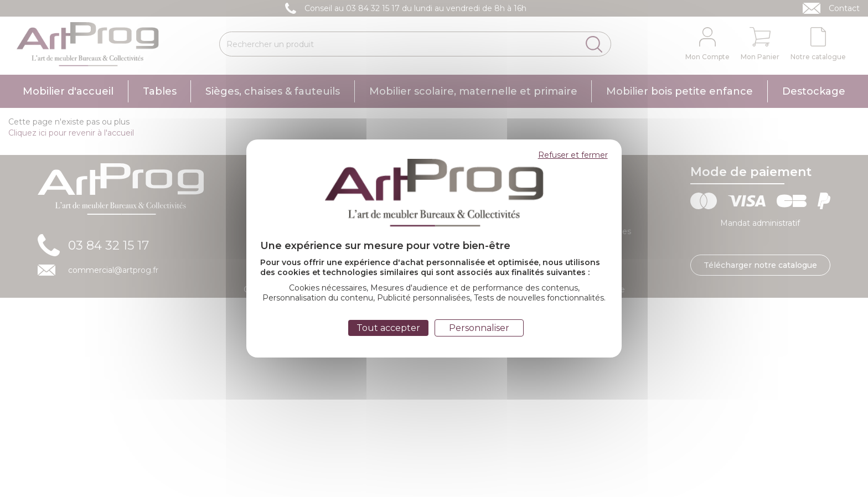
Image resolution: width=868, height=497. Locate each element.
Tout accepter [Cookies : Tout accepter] (388, 328)
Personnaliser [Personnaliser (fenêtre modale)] (479, 328)
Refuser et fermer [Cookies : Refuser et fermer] (573, 155)
